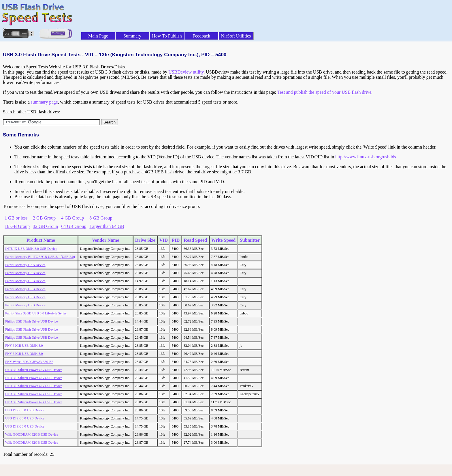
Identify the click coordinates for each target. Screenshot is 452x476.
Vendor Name (106, 240)
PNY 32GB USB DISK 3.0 (24, 346)
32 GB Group (45, 226)
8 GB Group (101, 218)
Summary (132, 36)
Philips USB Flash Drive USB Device (31, 321)
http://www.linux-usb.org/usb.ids (366, 157)
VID (164, 240)
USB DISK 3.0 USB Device (25, 410)
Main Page (98, 36)
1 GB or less (16, 218)
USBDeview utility (186, 72)
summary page (44, 102)
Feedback (201, 36)
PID (176, 240)
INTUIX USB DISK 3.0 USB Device (31, 249)
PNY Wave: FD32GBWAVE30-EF (29, 362)
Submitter (250, 240)
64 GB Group (74, 226)
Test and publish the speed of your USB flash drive (324, 92)
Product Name (41, 240)
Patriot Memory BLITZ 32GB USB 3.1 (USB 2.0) (40, 257)
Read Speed (195, 240)
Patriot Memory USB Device (25, 265)
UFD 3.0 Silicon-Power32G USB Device (34, 370)
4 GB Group (72, 218)
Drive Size (145, 240)
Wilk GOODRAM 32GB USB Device (32, 434)
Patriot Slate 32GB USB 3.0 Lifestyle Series (36, 313)
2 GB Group (44, 218)
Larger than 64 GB (107, 226)
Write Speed (224, 240)
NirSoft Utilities (236, 36)
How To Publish (167, 36)
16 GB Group (17, 226)
